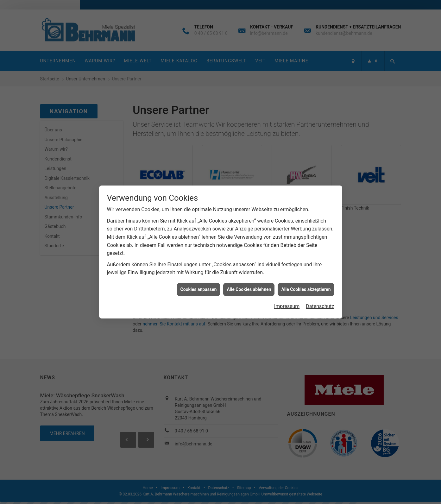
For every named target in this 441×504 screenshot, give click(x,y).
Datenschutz (320, 303)
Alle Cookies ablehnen (249, 286)
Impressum (287, 303)
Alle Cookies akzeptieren (306, 286)
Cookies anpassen (199, 286)
